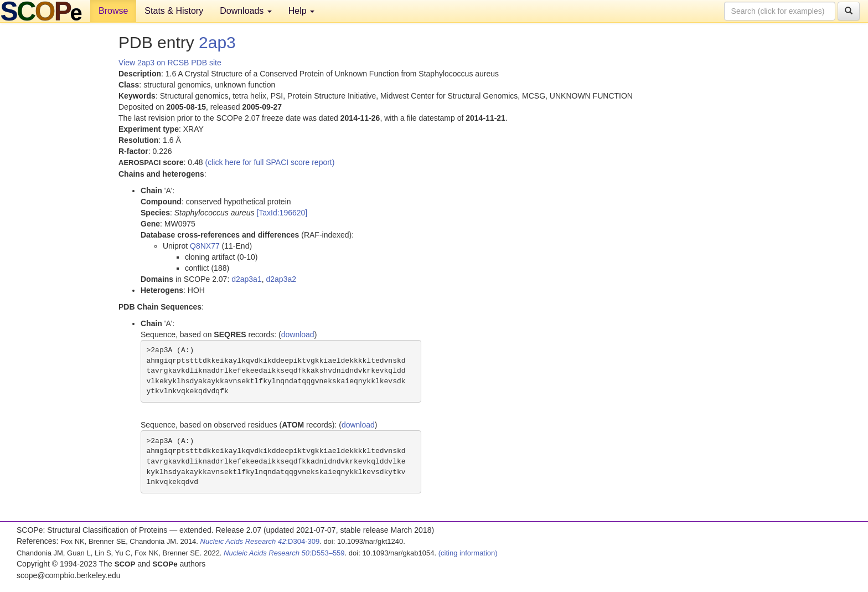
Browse (113, 11)
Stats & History (174, 11)
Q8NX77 (205, 246)
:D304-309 (260, 541)
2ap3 (217, 42)
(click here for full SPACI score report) (270, 162)
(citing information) (468, 553)
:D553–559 (284, 553)
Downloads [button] (246, 11)
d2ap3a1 (247, 279)
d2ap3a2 (281, 279)
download (298, 334)
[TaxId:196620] (282, 213)
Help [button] (301, 11)
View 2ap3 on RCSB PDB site (170, 63)
